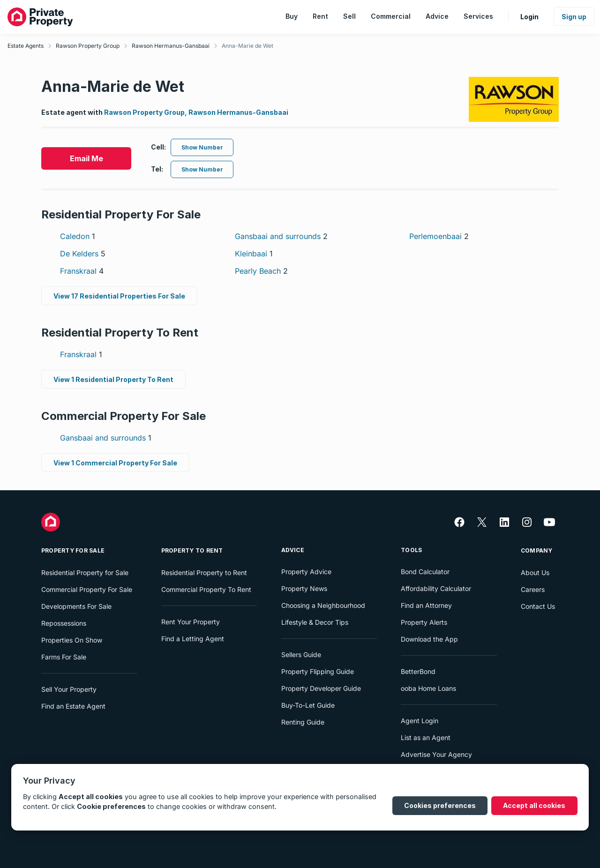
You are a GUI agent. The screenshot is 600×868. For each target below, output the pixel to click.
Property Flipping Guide (318, 671)
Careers (533, 589)
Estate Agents (26, 46)
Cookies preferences (440, 805)
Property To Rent (192, 550)
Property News (304, 588)
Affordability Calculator (436, 588)
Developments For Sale (76, 606)
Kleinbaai (254, 254)
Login (529, 17)
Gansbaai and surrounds (281, 236)
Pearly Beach (261, 271)
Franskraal (82, 271)
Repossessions (64, 623)
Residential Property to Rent (204, 572)
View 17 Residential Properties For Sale (119, 296)
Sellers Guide (301, 655)
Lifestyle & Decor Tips (315, 622)
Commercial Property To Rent (206, 589)
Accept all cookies (534, 805)
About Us (535, 572)
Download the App (429, 639)
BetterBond (418, 671)
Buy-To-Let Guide (308, 705)
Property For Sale (73, 550)
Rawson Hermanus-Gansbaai (171, 46)
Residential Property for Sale (85, 572)
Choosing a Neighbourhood (323, 605)
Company (537, 550)
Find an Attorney (426, 605)
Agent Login (420, 721)
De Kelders (83, 254)
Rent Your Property (191, 622)
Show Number (202, 147)
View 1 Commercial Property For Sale (115, 463)
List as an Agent (426, 737)
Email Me (86, 158)
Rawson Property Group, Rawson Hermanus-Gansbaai (196, 112)
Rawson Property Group (88, 46)
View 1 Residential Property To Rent (113, 379)
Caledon (78, 236)
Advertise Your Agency (436, 754)
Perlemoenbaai (439, 236)
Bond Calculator (425, 572)
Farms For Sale (64, 657)
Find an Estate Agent (73, 706)
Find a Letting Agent (193, 639)
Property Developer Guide (321, 688)
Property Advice (306, 572)
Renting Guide (303, 722)
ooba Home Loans (428, 688)
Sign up (574, 17)
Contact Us (538, 606)
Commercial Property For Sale (87, 589)
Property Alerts (424, 622)
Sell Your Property (69, 689)
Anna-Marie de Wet (247, 46)
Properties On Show (72, 640)
